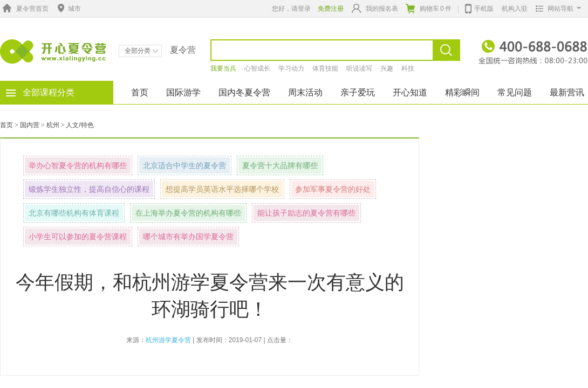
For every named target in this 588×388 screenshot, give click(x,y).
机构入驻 (515, 9)
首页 (140, 92)
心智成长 (257, 68)
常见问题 (515, 92)
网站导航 (556, 9)
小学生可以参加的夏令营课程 (78, 237)
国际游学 (183, 92)
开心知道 (410, 92)
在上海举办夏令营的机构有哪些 (188, 213)
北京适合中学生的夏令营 (184, 165)
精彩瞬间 (462, 92)
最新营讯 (567, 92)
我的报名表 (375, 8)
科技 (408, 68)
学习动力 (291, 68)
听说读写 (359, 68)
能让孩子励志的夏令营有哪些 (306, 213)
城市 (68, 9)
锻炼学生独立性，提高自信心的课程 (89, 189)
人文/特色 (80, 125)
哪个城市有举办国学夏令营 (188, 237)
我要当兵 (223, 68)
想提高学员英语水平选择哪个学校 (222, 189)
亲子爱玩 (358, 92)
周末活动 (305, 92)
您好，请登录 (291, 9)
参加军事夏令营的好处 (333, 189)
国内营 (30, 125)
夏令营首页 (24, 9)
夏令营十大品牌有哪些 (280, 165)
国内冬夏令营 (244, 92)
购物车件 (429, 9)
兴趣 (387, 68)
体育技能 (325, 68)
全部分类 (142, 51)
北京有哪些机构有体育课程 (74, 213)
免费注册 (331, 9)
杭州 (53, 125)
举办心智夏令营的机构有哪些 (78, 165)
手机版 (479, 8)
